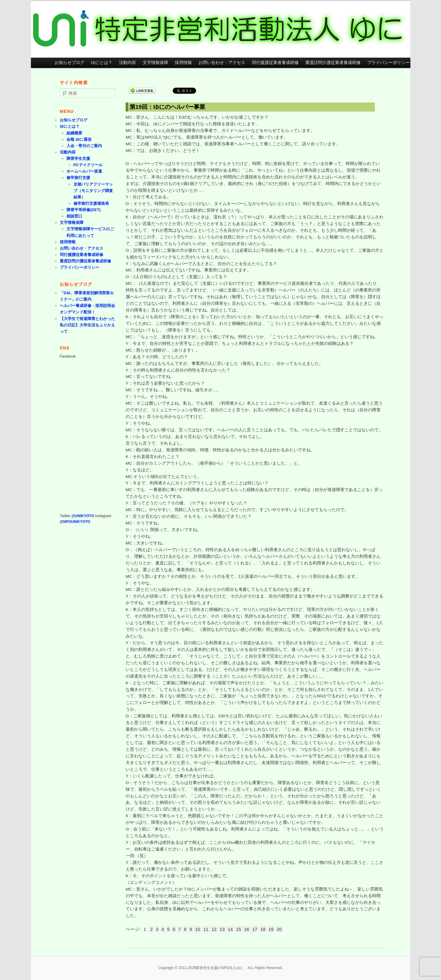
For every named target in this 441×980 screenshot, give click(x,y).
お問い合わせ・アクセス (222, 63)
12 (214, 929)
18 (263, 929)
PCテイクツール (88, 165)
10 (198, 929)
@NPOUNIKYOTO (75, 522)
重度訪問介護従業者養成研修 (333, 63)
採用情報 (183, 63)
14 (230, 929)
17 (255, 929)
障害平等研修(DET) (84, 210)
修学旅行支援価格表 (91, 203)
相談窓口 (74, 216)
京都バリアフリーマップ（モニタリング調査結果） (93, 191)
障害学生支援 (78, 158)
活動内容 (127, 63)
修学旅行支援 (78, 178)
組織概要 (74, 133)
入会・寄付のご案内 (84, 146)
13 (222, 929)
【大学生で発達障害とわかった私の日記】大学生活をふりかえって (87, 325)
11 (206, 929)
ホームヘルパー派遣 (84, 171)
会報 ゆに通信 (79, 139)
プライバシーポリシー (388, 63)
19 (271, 929)
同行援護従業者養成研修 (275, 63)
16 (247, 929)
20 (279, 929)
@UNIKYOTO (83, 516)
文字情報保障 (155, 63)
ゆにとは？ (102, 63)
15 (238, 929)
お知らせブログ (70, 63)
